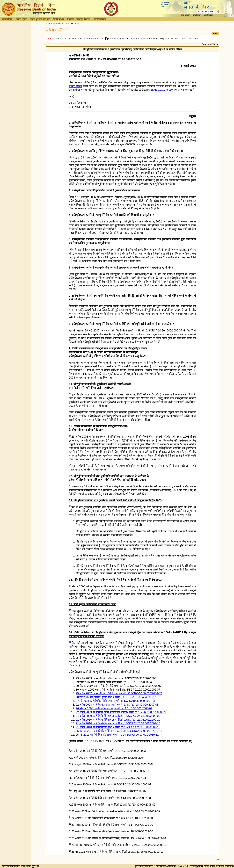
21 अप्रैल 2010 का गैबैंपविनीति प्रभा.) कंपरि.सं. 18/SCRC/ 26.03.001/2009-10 (118, 723)
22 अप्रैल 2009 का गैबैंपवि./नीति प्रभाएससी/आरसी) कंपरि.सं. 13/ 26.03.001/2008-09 (121, 712)
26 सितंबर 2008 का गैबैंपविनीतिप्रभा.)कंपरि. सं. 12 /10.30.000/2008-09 (114, 708)
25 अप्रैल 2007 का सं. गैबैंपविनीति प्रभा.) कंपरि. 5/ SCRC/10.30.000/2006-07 (119, 693)
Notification (63, 24)
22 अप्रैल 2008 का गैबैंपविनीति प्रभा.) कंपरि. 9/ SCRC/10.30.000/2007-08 (117, 705)
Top (217, 859)
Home (49, 24)
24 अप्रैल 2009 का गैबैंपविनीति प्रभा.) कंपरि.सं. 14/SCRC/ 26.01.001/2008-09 (118, 716)
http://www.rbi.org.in (164, 90)
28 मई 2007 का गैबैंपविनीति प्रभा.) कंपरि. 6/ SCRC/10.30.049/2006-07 (116, 697)
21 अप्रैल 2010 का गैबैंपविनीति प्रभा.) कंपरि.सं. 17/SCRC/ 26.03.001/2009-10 (118, 720)
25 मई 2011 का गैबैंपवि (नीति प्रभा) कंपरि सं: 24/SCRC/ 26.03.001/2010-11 (117, 735)
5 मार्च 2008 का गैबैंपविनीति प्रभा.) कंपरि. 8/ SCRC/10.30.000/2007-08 (116, 701)
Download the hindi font (165, 5)
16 (70, 642)
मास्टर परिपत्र (76, 86)
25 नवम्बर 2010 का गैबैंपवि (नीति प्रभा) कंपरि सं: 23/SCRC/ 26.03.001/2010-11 (119, 731)
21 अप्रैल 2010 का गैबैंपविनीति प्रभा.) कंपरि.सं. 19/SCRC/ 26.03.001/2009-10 (118, 727)
